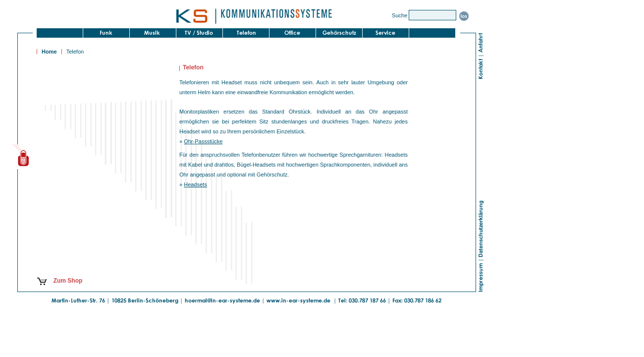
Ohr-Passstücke (203, 141)
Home (49, 52)
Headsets (195, 184)
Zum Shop (59, 281)
